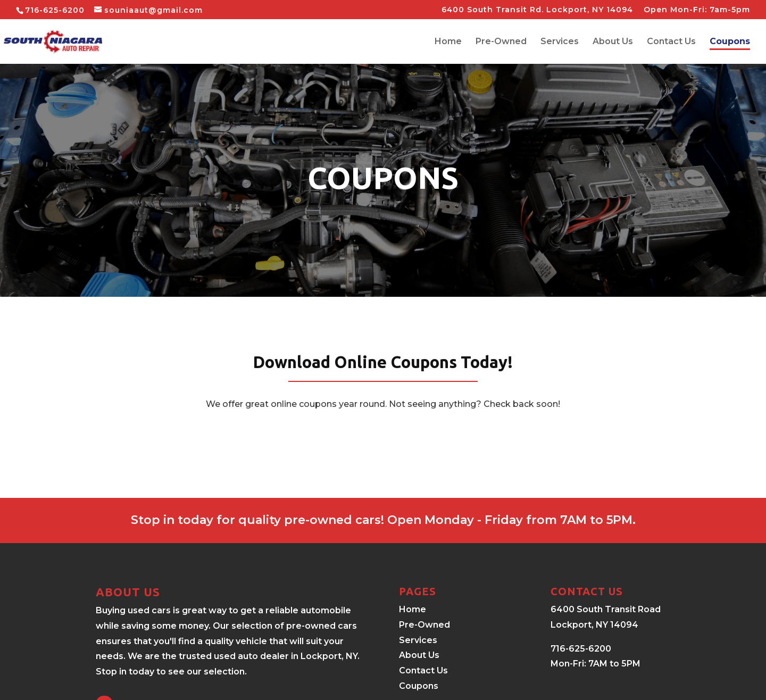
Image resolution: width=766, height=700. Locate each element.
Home (448, 42)
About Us (613, 42)
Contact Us (671, 42)
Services (560, 42)
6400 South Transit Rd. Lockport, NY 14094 (537, 10)
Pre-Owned (501, 42)
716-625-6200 (55, 10)
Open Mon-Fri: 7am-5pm (697, 10)
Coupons (730, 42)
